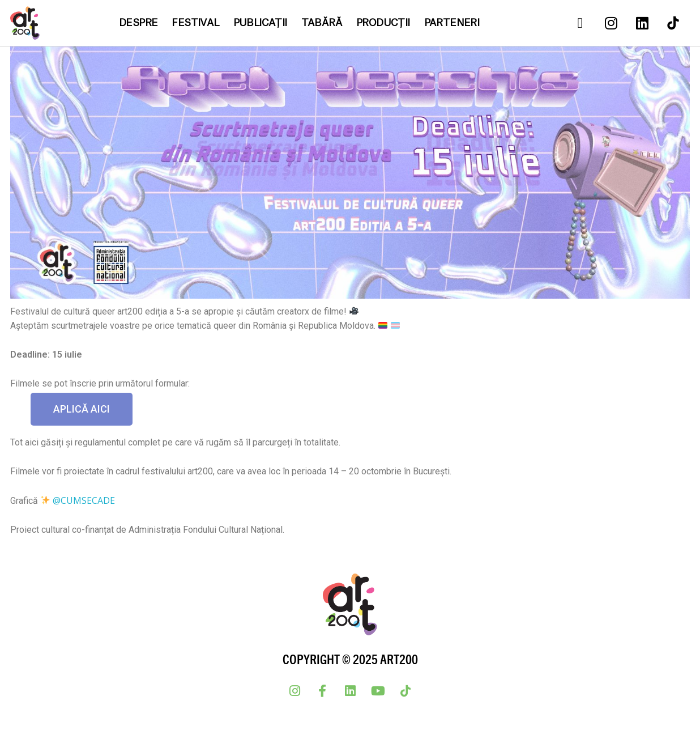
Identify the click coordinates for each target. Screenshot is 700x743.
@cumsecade (84, 500)
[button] (82, 409)
